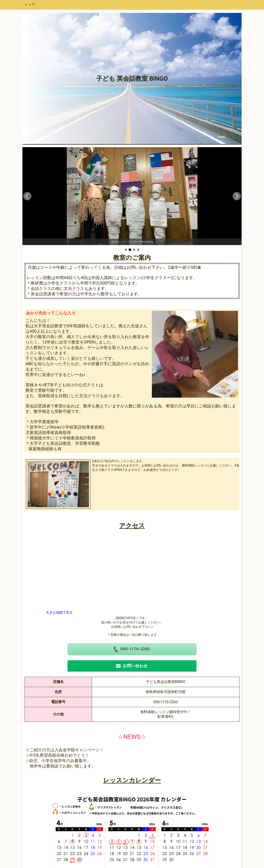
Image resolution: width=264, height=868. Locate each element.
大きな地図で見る (59, 612)
